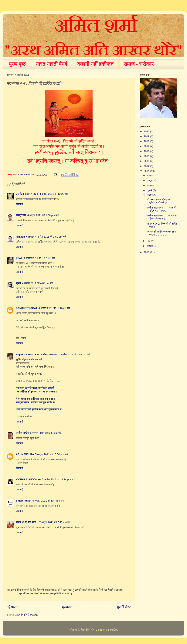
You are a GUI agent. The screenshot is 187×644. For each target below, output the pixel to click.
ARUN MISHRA (25, 454)
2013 (147, 161)
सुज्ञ (18, 283)
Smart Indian (24, 501)
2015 (147, 156)
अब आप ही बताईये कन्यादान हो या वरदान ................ (161, 233)
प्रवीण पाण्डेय (22, 433)
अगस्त (150, 185)
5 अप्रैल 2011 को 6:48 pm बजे (46, 433)
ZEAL (19, 258)
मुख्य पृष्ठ (17, 64)
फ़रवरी (150, 246)
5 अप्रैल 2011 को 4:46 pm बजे (74, 354)
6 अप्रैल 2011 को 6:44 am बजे (48, 501)
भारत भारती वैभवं (51, 64)
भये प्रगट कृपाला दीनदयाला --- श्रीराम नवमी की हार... (160, 201)
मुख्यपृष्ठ (67, 607)
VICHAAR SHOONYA (28, 479)
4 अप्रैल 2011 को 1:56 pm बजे (43, 215)
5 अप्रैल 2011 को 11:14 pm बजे (58, 479)
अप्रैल (150, 195)
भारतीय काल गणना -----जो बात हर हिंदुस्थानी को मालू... (162, 217)
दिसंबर (150, 175)
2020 (147, 131)
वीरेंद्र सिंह (21, 215)
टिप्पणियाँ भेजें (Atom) (28, 615)
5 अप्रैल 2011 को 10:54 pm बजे (51, 454)
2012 (147, 166)
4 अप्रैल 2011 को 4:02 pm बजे (37, 283)
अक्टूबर (151, 180)
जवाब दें (19, 204)
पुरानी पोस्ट (124, 607)
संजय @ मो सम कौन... (27, 522)
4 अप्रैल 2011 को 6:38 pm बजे (54, 308)
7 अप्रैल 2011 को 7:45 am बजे (55, 522)
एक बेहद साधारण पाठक (27, 194)
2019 (147, 136)
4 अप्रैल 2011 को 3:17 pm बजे (39, 258)
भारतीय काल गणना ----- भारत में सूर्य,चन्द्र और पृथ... (161, 209)
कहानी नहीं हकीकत (95, 64)
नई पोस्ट (12, 607)
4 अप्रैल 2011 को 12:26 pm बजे (56, 194)
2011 (147, 171)
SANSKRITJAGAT (27, 308)
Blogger (100, 630)
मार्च (149, 241)
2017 (147, 146)
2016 (147, 151)
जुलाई (150, 190)
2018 (147, 141)
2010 (147, 252)
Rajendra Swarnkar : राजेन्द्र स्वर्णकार (37, 354)
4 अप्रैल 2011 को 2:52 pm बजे (51, 237)
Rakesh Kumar (25, 237)
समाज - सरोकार (139, 64)
